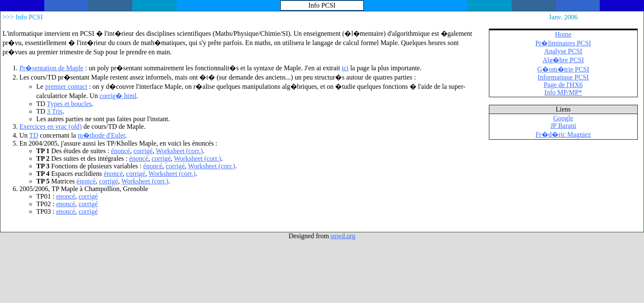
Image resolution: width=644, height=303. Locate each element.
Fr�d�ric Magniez (563, 134)
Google (563, 118)
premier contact (66, 86)
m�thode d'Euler (101, 135)
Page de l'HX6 (563, 85)
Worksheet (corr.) (180, 151)
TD (34, 135)
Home (563, 34)
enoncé (66, 196)
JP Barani (563, 126)
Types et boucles (69, 104)
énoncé (120, 151)
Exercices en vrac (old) (51, 126)
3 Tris (55, 111)
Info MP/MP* (563, 92)
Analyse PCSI (563, 51)
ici (345, 68)
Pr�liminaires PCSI (563, 43)
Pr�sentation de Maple (51, 68)
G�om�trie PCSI (563, 69)
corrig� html (118, 96)
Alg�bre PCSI (563, 60)
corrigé (143, 151)
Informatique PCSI (563, 77)
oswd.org (343, 236)
